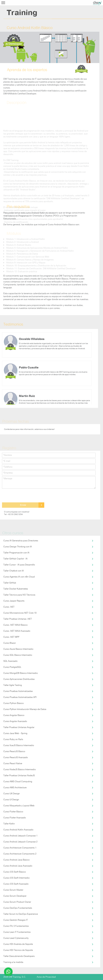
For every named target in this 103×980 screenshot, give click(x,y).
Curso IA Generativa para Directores (21, 541)
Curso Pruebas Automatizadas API (20, 697)
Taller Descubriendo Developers (19, 956)
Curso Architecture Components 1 (20, 848)
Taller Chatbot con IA (14, 571)
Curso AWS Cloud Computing (18, 782)
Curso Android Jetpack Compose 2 (20, 842)
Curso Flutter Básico (13, 812)
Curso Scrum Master (13, 890)
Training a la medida (13, 962)
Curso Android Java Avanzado (18, 866)
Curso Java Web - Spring (15, 733)
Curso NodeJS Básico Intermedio (20, 769)
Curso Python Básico (13, 703)
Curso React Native (13, 763)
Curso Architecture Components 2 (20, 854)
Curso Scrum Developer (15, 896)
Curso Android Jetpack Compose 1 (20, 836)
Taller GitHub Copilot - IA (15, 559)
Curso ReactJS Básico (14, 751)
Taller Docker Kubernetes (16, 589)
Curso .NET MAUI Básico (15, 625)
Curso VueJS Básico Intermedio (19, 745)
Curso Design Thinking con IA (18, 547)
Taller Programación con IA (16, 553)
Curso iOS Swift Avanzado (16, 884)
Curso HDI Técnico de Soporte (18, 950)
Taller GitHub (10, 583)
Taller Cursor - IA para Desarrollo (19, 565)
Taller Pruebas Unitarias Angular (19, 727)
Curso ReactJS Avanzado (16, 757)
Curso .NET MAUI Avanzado (17, 631)
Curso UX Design (12, 794)
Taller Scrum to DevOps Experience (21, 914)
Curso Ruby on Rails (13, 739)
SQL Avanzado (10, 661)
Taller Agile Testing (13, 685)
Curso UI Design (11, 800)
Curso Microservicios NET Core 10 (20, 613)
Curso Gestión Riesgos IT (16, 920)
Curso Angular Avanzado (15, 721)
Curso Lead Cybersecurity (16, 938)
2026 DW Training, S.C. (15, 977)
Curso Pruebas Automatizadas (18, 691)
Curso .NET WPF (11, 637)
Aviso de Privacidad (46, 977)
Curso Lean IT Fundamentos (17, 932)
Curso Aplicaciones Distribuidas (19, 679)
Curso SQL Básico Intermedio (18, 655)
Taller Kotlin (9, 824)
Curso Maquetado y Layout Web (19, 806)
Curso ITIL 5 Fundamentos (16, 926)
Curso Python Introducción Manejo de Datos (25, 709)
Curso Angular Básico (14, 715)
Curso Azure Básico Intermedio (18, 649)
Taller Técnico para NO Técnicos (19, 595)
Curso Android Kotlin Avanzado (18, 830)
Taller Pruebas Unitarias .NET (18, 619)
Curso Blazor (10, 643)
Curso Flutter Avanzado (15, 818)
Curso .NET (9, 607)
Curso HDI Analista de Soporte (18, 944)
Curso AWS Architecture (15, 788)
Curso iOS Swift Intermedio (16, 878)
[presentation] (22, 496)
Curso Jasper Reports (14, 601)
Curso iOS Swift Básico (15, 872)
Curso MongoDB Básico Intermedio (21, 673)
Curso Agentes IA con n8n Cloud (19, 577)
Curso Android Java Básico (16, 860)
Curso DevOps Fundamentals (18, 908)
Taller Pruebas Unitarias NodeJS (19, 776)
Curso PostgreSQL (12, 667)
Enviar (23, 505)
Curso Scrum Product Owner (17, 902)
